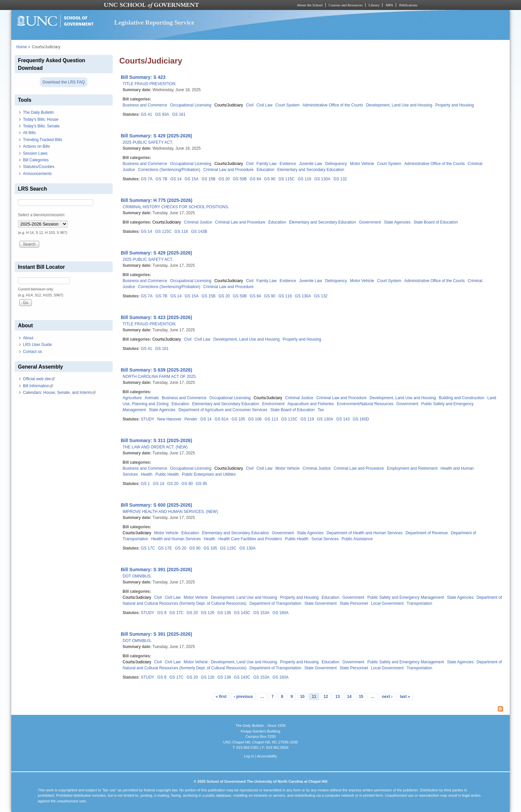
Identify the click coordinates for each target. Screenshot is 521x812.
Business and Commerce (145, 105)
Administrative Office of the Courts (333, 105)
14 (349, 697)
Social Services (325, 539)
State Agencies (397, 222)
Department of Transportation (275, 603)
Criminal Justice (198, 222)
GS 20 (224, 179)
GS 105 (238, 419)
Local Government (387, 603)
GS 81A (222, 419)
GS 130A (322, 179)
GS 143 (343, 419)
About (28, 338)
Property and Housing (455, 105)
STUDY (148, 419)
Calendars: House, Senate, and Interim (59, 393)
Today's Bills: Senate (41, 126)
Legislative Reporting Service (154, 22)
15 (361, 697)
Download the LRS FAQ (64, 82)
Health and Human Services (176, 539)
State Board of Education (435, 222)
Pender (191, 419)
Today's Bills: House (41, 119)
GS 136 (224, 613)
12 (326, 697)
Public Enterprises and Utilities (209, 474)
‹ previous (243, 697)
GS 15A (191, 179)
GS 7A (147, 179)
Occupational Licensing (191, 105)
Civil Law (264, 105)
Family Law (267, 164)
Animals (152, 398)
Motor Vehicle (362, 164)
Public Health (167, 474)
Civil (250, 105)
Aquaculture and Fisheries (311, 404)
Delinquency (336, 164)
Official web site (39, 379)
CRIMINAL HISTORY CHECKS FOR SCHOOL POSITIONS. (176, 207)
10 (302, 697)
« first (221, 697)
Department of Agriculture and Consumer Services (223, 410)
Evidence (288, 164)
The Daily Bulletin (38, 112)
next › (387, 697)
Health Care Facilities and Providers (250, 539)
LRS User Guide (37, 345)
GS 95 (201, 484)
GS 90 (270, 179)
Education (265, 170)
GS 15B (208, 179)
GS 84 (256, 179)
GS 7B (161, 179)
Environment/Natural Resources (365, 404)
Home (22, 47)
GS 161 (179, 114)
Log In (249, 756)
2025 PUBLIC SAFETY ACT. (148, 142)
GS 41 (147, 114)
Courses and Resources (346, 5)
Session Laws (35, 153)
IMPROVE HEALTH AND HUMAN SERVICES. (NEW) (170, 512)
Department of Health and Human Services (365, 533)
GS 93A (162, 114)
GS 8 (162, 613)
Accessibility (267, 756)
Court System (288, 105)
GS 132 (340, 179)
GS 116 (305, 179)
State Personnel (354, 603)
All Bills (29, 133)
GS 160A (281, 613)
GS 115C (287, 179)
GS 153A (261, 613)
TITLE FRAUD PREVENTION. (150, 84)
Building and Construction (462, 398)
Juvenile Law (311, 164)
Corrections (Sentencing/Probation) (169, 170)
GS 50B (240, 179)
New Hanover (169, 419)
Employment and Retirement (412, 468)
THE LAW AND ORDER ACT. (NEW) (155, 447)
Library (374, 5)
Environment (273, 404)
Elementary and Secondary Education (311, 170)
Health (147, 474)
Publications (408, 5)
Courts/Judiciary (229, 105)
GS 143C (242, 613)
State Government (320, 603)
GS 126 (208, 613)
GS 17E (165, 548)
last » (405, 697)
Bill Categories (36, 160)
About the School (310, 5)
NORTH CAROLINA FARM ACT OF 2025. (160, 377)
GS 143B (199, 232)
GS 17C (148, 548)
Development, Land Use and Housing (399, 105)
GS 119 (307, 419)
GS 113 (271, 419)
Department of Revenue (426, 533)
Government (370, 222)
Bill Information (38, 386)
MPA (389, 5)
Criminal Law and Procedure (228, 170)
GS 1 (145, 484)
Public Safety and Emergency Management (406, 597)
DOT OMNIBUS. (137, 576)
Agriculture (132, 398)
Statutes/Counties (39, 167)
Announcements (37, 174)
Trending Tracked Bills (43, 140)
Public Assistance (357, 539)
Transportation (419, 603)
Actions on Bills (36, 146)
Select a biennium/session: (42, 215)
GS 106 (255, 419)
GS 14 (176, 179)
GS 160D (361, 419)
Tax (321, 410)
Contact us (32, 352)
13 (337, 697)
